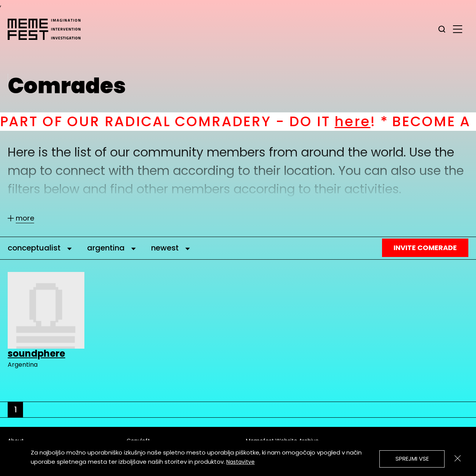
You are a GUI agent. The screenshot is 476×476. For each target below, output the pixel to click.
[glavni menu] (458, 29)
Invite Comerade (425, 248)
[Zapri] (458, 458)
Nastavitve (240, 462)
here (362, 121)
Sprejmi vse (412, 459)
